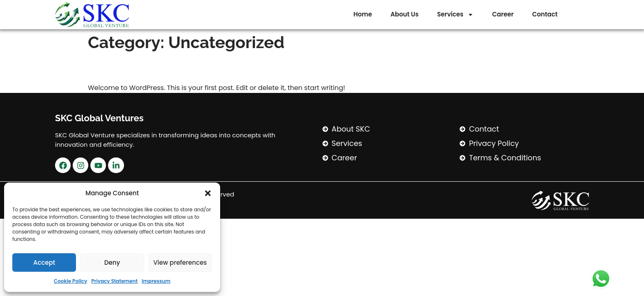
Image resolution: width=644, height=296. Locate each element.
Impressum (156, 281)
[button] (208, 193)
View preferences (180, 262)
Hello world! (132, 68)
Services (455, 15)
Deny (112, 262)
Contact (545, 14)
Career (503, 14)
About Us (405, 14)
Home (363, 14)
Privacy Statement (114, 281)
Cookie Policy (70, 281)
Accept (44, 262)
